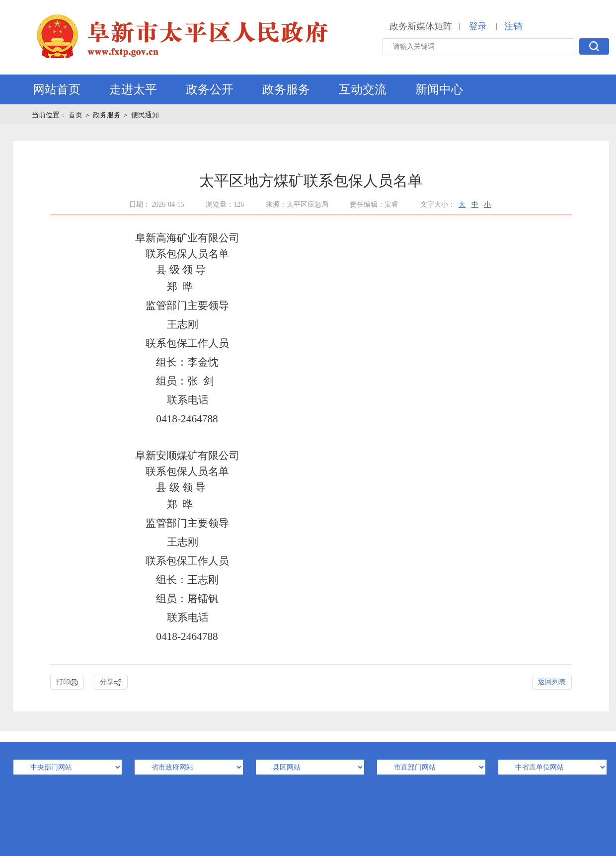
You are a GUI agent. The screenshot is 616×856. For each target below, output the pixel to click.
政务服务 (286, 89)
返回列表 (552, 682)
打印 (67, 682)
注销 (513, 26)
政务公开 (210, 89)
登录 (478, 26)
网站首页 (57, 89)
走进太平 (133, 89)
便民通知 (145, 115)
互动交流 (363, 89)
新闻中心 (439, 89)
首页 (77, 115)
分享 (111, 682)
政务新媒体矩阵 (421, 26)
